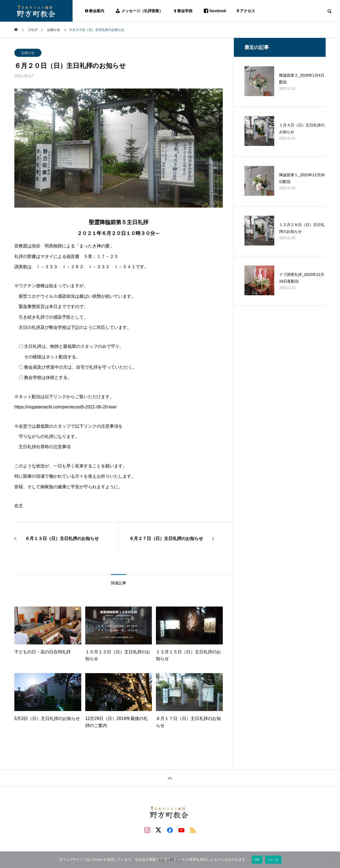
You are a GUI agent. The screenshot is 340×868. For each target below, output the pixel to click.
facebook (215, 11)
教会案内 (95, 11)
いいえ (273, 859)
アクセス (246, 11)
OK (257, 859)
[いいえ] (333, 860)
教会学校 (183, 11)
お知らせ (28, 53)
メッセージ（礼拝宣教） (139, 11)
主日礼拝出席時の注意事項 (45, 447)
